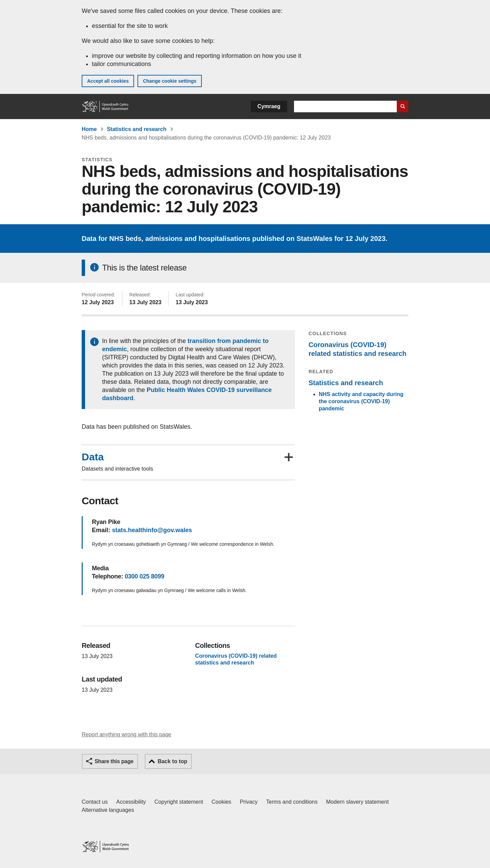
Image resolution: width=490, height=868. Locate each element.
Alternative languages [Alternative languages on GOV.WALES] (108, 810)
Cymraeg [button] (269, 106)
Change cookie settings (170, 81)
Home (89, 129)
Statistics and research (137, 129)
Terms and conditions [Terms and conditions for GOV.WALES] (292, 802)
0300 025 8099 (144, 576)
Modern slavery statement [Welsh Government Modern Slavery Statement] (357, 802)
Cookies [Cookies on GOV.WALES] (222, 802)
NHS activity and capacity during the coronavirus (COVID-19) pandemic (361, 401)
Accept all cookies (108, 81)
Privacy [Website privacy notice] (249, 802)
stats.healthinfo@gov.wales (152, 530)
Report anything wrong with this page (126, 734)
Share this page (114, 761)
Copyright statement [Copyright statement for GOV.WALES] (179, 802)
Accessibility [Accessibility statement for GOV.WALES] (131, 802)
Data (93, 457)
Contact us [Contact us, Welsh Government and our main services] (95, 802)
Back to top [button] (172, 761)
